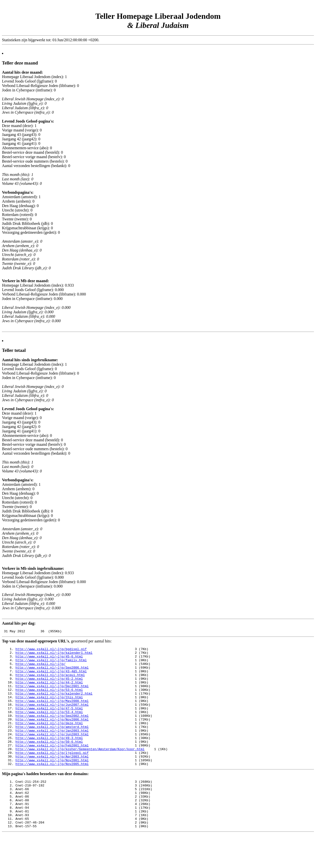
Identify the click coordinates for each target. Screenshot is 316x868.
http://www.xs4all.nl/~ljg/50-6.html (49, 762)
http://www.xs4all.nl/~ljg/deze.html (49, 739)
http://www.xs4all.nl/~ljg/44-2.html (49, 690)
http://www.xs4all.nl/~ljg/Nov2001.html (52, 784)
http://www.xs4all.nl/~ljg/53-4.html (49, 726)
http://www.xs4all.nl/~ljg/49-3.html (49, 757)
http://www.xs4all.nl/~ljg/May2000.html (52, 713)
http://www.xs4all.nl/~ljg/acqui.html (50, 681)
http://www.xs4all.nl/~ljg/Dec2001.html (52, 695)
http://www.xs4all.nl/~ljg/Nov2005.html (52, 788)
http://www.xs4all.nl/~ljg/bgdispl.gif (51, 650)
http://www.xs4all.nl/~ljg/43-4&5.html (51, 677)
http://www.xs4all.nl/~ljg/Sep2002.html (52, 730)
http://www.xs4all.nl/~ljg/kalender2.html (54, 704)
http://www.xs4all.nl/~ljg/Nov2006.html (52, 735)
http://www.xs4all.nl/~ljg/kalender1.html (54, 655)
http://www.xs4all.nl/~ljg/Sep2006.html (52, 673)
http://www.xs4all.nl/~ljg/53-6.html (49, 699)
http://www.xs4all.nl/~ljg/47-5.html (49, 721)
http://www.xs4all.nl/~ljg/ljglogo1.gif (52, 775)
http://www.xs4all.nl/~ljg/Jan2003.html (52, 748)
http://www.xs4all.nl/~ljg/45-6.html (49, 659)
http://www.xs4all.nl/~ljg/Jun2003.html (52, 753)
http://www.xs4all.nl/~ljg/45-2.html (49, 686)
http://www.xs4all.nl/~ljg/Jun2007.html (52, 717)
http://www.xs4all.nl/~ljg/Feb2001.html (52, 766)
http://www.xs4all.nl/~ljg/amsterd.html (52, 744)
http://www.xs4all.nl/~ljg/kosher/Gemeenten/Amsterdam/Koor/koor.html (80, 770)
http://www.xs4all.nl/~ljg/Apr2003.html (52, 779)
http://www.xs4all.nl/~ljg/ (41, 668)
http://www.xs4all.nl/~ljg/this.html (49, 708)
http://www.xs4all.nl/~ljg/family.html (51, 664)
